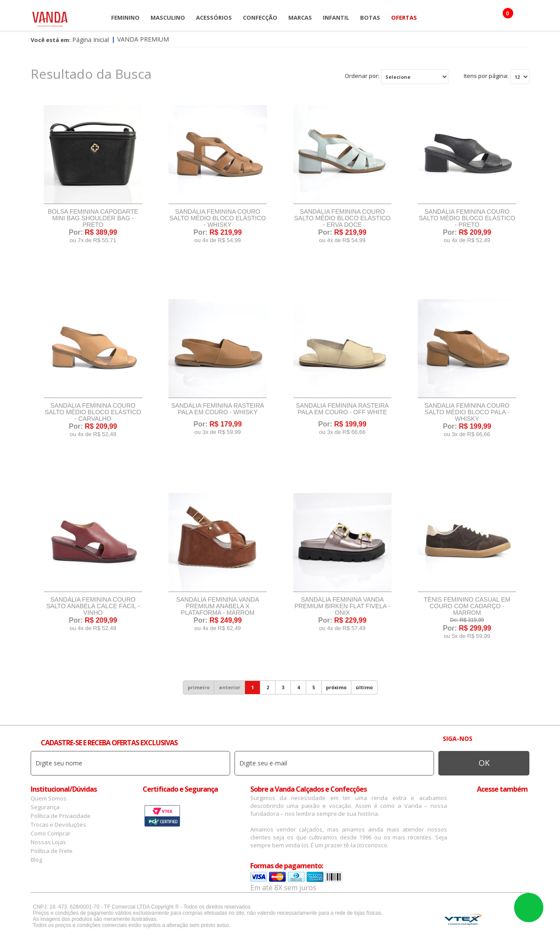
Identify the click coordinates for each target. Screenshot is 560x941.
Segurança (45, 807)
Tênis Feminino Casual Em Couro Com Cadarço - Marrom (467, 606)
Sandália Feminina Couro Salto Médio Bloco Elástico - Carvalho (93, 412)
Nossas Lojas (48, 842)
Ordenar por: (362, 76)
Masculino (168, 18)
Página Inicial (91, 40)
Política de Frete (52, 851)
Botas (370, 18)
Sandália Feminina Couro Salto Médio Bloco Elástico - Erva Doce (342, 218)
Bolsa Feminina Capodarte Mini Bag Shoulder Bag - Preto (93, 218)
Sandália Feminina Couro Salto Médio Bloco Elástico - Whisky (217, 218)
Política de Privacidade (61, 816)
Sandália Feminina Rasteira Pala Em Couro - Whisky (217, 409)
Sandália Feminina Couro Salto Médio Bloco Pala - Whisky (467, 412)
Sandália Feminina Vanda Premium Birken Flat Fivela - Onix (342, 606)
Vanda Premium (143, 39)
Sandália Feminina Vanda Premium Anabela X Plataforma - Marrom (218, 606)
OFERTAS (404, 18)
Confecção (260, 18)
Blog (36, 860)
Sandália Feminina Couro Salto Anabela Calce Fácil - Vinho (93, 606)
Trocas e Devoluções (58, 825)
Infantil (336, 18)
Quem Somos (49, 798)
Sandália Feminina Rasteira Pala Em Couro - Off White (342, 409)
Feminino (125, 18)
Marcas (300, 18)
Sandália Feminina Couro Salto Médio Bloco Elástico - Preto (467, 218)
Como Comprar (51, 833)
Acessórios (214, 18)
